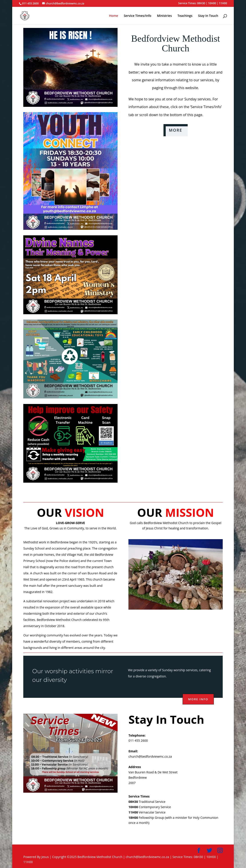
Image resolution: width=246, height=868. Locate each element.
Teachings (185, 16)
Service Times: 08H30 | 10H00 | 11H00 (203, 4)
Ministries (164, 16)
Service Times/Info (138, 16)
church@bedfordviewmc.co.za (150, 756)
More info (198, 699)
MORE (175, 130)
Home (114, 16)
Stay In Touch (208, 16)
